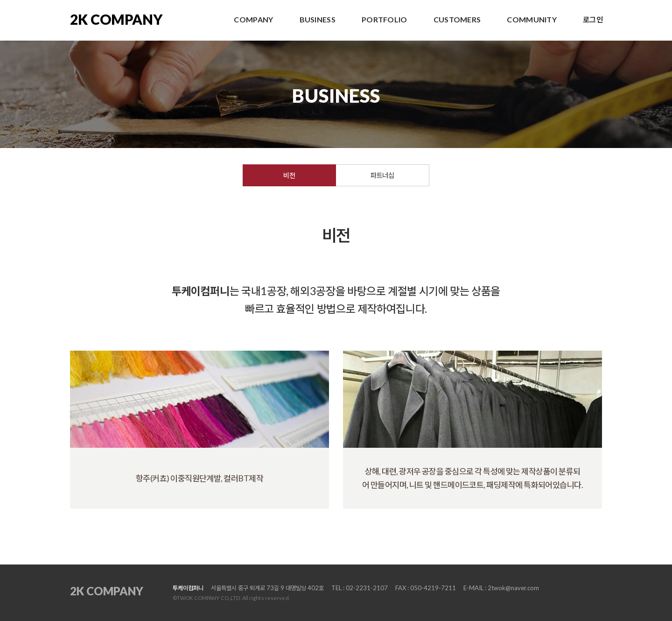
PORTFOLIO (385, 19)
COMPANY (253, 19)
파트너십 (382, 175)
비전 (289, 175)
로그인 (593, 19)
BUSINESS (318, 19)
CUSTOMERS (457, 19)
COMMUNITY (532, 19)
